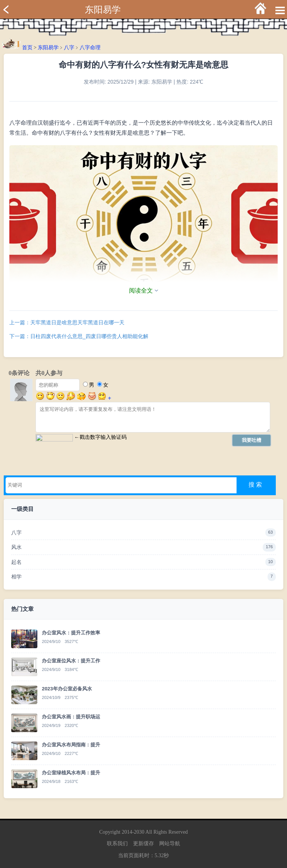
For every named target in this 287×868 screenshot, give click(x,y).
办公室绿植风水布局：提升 (71, 773)
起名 (143, 562)
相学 (143, 577)
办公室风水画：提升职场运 (71, 717)
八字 (69, 48)
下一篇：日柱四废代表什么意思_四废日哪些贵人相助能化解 (79, 336)
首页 (27, 48)
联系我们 (117, 844)
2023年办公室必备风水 (67, 689)
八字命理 (90, 48)
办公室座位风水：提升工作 (71, 661)
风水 (143, 547)
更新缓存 (143, 844)
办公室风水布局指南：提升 (71, 745)
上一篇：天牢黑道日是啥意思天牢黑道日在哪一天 (67, 322)
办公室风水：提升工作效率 (71, 633)
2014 (127, 832)
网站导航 (170, 844)
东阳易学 (103, 10)
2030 (139, 832)
